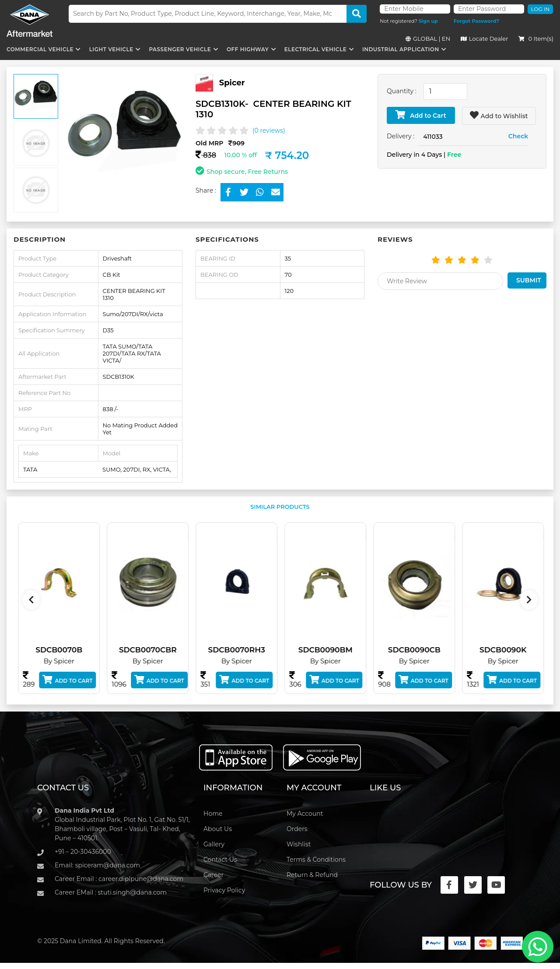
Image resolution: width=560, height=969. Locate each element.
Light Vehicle (111, 49)
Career (213, 875)
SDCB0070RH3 (245, 650)
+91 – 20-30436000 (83, 852)
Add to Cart (421, 115)
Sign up (428, 21)
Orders (297, 829)
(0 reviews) (269, 130)
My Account (305, 814)
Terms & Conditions (316, 860)
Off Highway (248, 49)
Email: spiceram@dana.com (97, 865)
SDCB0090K (512, 650)
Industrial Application (401, 49)
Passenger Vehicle (180, 49)
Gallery (214, 844)
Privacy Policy (224, 890)
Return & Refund (312, 875)
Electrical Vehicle (315, 49)
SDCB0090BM (334, 650)
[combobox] (445, 92)
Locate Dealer (485, 39)
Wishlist (299, 844)
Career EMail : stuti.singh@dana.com (111, 892)
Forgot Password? (476, 21)
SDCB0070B (68, 650)
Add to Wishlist (499, 115)
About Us (218, 829)
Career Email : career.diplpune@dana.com (119, 879)
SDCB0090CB (423, 650)
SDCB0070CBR (156, 650)
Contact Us (220, 860)
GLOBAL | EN (428, 39)
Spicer (232, 82)
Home (213, 814)
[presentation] (31, 600)
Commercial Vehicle (40, 49)
